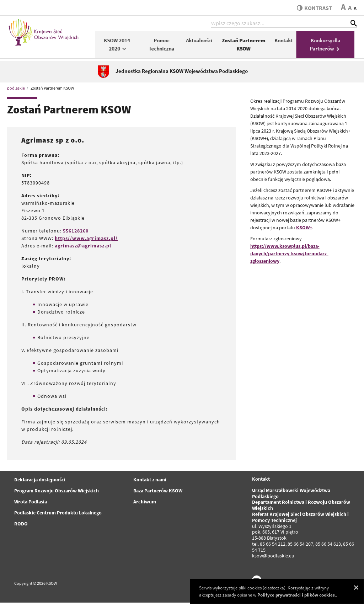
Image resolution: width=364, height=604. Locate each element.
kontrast (314, 8)
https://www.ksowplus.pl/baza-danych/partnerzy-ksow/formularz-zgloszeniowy (289, 255)
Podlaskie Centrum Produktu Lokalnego (58, 514)
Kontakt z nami (150, 481)
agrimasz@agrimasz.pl (83, 247)
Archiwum (145, 503)
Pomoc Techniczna (164, 46)
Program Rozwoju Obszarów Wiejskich (57, 492)
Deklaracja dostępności (40, 481)
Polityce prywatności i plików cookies (296, 595)
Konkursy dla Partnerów (328, 46)
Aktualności (202, 41)
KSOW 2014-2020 (120, 46)
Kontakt (286, 41)
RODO (21, 525)
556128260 (76, 232)
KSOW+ (304, 229)
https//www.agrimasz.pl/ (86, 239)
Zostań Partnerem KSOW (246, 46)
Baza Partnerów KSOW (158, 492)
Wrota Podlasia (31, 503)
